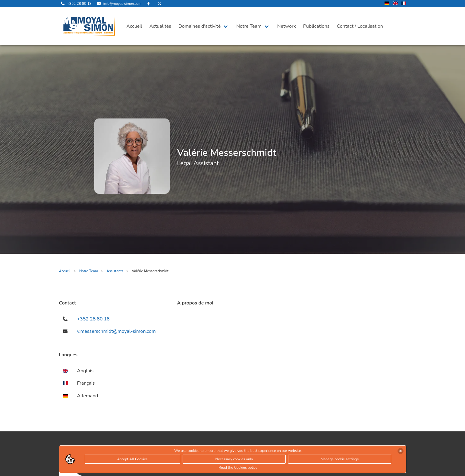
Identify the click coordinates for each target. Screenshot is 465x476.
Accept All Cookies (132, 459)
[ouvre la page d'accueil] (89, 26)
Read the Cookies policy (238, 468)
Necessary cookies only (234, 459)
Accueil (134, 26)
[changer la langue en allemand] (387, 4)
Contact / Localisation (360, 26)
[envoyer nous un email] (118, 4)
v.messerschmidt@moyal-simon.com (116, 331)
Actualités (160, 26)
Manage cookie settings (340, 459)
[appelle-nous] (75, 4)
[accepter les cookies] (401, 451)
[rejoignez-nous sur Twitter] (159, 4)
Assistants (115, 271)
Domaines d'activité (200, 26)
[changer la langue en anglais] (395, 4)
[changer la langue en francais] (404, 4)
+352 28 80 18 (93, 319)
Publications (316, 26)
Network (287, 26)
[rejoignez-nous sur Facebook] (149, 4)
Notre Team (249, 26)
